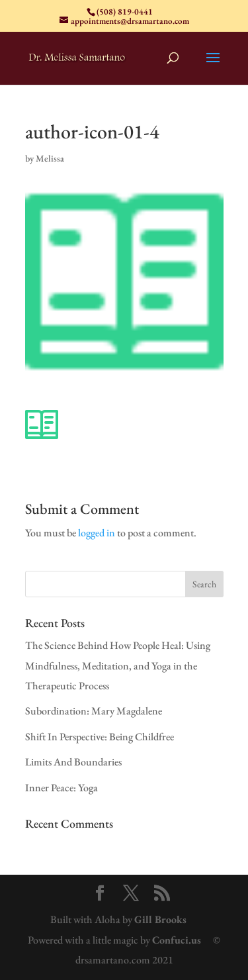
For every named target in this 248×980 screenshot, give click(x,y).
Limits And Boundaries (73, 762)
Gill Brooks (160, 919)
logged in (97, 533)
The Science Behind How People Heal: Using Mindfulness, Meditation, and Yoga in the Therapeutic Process (118, 665)
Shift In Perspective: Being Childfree (100, 737)
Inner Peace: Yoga (62, 788)
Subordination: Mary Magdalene (94, 711)
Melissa (50, 158)
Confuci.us (177, 940)
